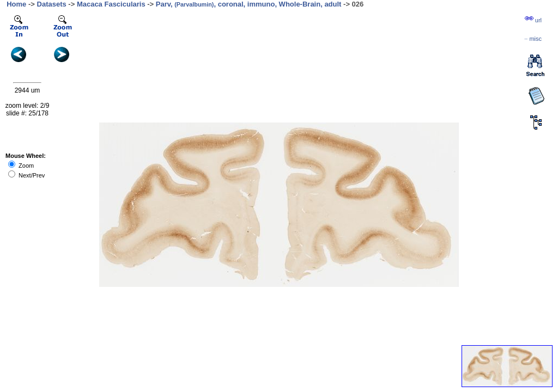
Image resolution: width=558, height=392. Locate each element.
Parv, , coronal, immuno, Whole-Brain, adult (249, 4)
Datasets (52, 4)
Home (16, 4)
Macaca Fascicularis (111, 4)
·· (533, 39)
